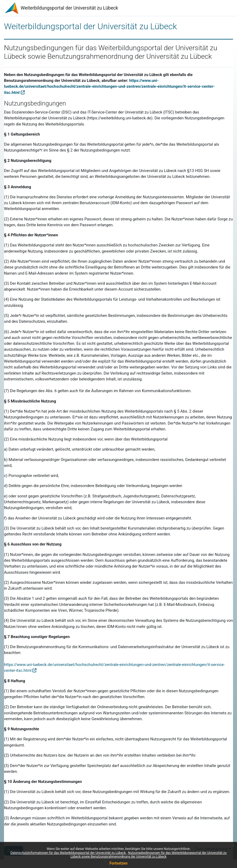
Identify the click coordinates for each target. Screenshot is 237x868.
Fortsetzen (119, 863)
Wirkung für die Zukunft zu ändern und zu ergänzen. (185, 792)
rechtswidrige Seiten (154, 373)
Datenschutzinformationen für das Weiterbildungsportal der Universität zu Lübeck (68, 853)
